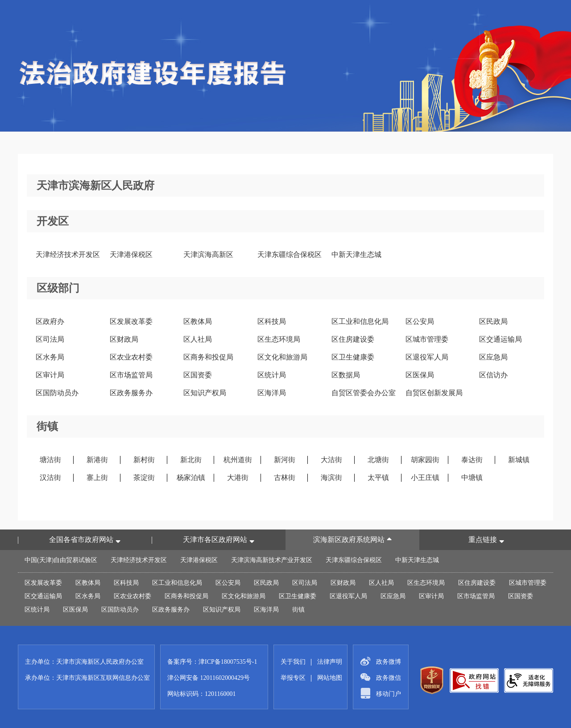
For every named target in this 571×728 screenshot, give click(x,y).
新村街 (144, 460)
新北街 (191, 460)
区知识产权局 (205, 393)
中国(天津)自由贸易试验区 (61, 560)
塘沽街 (50, 460)
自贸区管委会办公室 (364, 393)
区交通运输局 (501, 339)
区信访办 (493, 375)
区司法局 (50, 339)
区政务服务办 (131, 393)
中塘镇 (472, 478)
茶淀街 (144, 478)
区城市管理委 (427, 339)
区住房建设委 (353, 339)
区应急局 (493, 357)
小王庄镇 (425, 478)
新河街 (285, 460)
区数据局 (346, 375)
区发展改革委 (131, 321)
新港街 (97, 460)
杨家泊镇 (191, 478)
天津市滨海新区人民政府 (95, 186)
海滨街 (331, 478)
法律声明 (330, 662)
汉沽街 (50, 478)
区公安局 (420, 321)
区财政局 (124, 339)
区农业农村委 (131, 357)
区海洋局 (272, 393)
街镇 (298, 610)
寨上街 (97, 478)
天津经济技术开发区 (68, 254)
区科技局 (272, 321)
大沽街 (331, 460)
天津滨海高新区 (208, 254)
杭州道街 (238, 460)
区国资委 (198, 375)
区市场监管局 (131, 375)
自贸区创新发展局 (434, 393)
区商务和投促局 (208, 357)
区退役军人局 (427, 357)
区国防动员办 (57, 393)
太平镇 (378, 478)
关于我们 (293, 662)
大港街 (238, 478)
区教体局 (198, 321)
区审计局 (50, 375)
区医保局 (420, 375)
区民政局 (493, 321)
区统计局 (272, 375)
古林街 (285, 478)
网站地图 (330, 678)
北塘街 (378, 460)
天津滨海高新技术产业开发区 (272, 560)
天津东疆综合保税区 (290, 254)
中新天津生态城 (356, 254)
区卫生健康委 (353, 357)
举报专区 (293, 678)
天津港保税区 (131, 254)
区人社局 (198, 339)
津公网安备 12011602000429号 (209, 678)
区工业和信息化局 (360, 321)
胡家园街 (425, 460)
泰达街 (472, 460)
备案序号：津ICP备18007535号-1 (212, 662)
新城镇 (519, 460)
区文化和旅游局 (282, 357)
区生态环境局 (279, 339)
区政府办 (50, 321)
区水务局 (50, 357)
